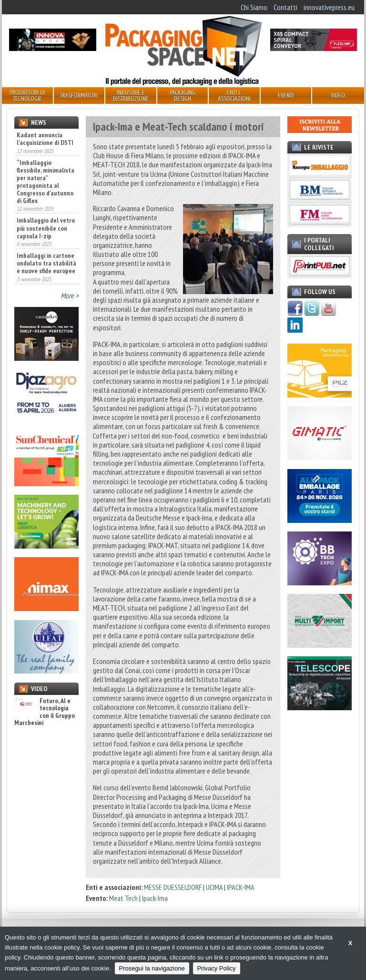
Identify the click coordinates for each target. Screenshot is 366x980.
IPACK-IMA (241, 887)
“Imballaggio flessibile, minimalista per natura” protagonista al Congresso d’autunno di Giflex (46, 182)
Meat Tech (123, 898)
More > (70, 296)
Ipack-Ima (155, 898)
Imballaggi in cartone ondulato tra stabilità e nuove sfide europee (46, 263)
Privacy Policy (217, 968)
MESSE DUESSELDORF (173, 887)
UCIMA (215, 887)
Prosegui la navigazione (152, 968)
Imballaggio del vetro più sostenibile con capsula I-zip (46, 228)
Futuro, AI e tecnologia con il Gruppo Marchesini (45, 712)
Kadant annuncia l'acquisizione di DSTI (45, 139)
